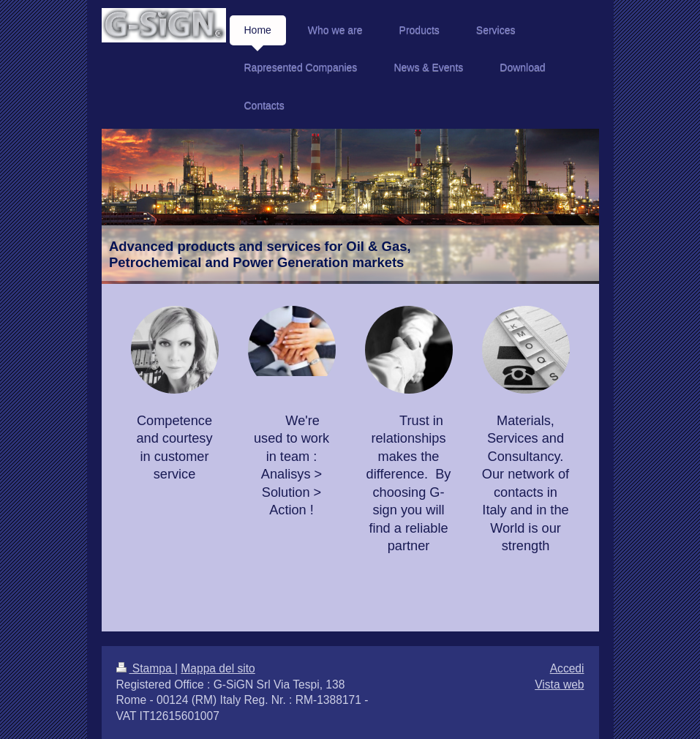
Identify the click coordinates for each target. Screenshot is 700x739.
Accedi (567, 668)
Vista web (559, 684)
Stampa (146, 668)
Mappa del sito (218, 668)
